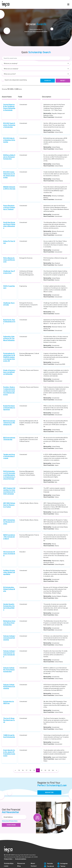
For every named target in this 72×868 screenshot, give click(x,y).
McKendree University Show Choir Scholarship (9, 623)
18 (30, 770)
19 (34, 770)
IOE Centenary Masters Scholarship (9, 554)
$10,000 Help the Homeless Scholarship (9, 140)
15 (19, 770)
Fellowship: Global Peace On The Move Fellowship (9, 338)
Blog (19, 866)
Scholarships (9, 863)
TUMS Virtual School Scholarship (9, 736)
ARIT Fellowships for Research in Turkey (9, 522)
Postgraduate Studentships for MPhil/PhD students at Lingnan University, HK (9, 357)
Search (48, 81)
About (33, 863)
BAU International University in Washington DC (9, 423)
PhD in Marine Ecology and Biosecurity (9, 260)
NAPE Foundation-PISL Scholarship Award (9, 537)
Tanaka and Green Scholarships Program (9, 456)
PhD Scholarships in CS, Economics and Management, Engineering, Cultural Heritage (9, 475)
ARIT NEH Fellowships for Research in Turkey (9, 505)
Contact (34, 866)
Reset (63, 81)
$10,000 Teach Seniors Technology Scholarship (9, 125)
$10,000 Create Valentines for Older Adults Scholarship (9, 175)
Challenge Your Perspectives (9, 272)
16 (23, 770)
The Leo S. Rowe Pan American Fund (9, 720)
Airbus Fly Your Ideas (9, 242)
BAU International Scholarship (9, 439)
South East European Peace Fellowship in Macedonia (9, 225)
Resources (21, 863)
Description (47, 97)
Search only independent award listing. (16, 80)
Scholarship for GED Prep (9, 702)
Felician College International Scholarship (9, 638)
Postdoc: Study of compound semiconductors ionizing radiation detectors (9, 391)
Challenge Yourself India (9, 304)
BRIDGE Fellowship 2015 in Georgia (9, 188)
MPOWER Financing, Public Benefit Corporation (22, 855)
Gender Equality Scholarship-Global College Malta (9, 607)
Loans (6, 866)
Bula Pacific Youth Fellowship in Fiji (9, 322)
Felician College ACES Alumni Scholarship (9, 686)
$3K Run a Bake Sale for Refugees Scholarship (9, 157)
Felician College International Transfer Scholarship (9, 654)
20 (38, 770)
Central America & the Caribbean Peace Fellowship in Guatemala (9, 107)
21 (42, 770)
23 (49, 770)
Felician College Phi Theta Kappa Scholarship (9, 670)
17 (27, 770)
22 (45, 770)
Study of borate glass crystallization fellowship (9, 372)
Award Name (7, 97)
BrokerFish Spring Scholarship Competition (9, 408)
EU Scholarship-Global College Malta (9, 589)
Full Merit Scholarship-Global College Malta (9, 572)
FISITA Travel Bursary (9, 287)
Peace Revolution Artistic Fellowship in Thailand (9, 207)
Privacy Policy (8, 859)
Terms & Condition (21, 859)
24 (53, 770)
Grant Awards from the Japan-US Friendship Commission (9, 753)
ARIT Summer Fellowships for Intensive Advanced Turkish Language (9, 491)
